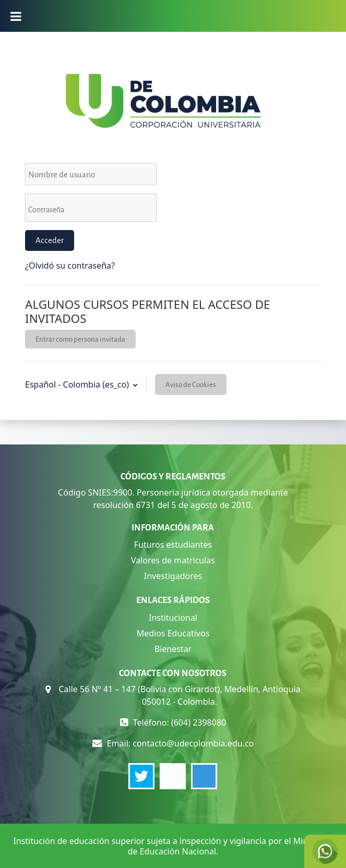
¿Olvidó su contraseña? (70, 266)
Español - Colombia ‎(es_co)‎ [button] (78, 384)
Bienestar (173, 649)
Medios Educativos (173, 633)
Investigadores (173, 576)
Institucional (173, 618)
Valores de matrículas (173, 560)
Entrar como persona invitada (80, 339)
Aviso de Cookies (191, 384)
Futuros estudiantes (173, 545)
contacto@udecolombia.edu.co (193, 743)
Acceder (50, 240)
